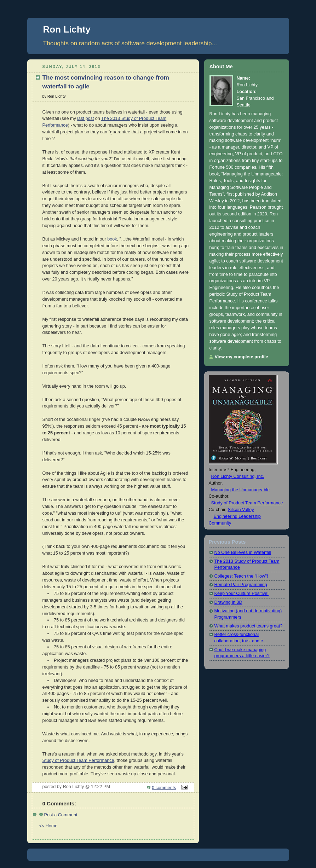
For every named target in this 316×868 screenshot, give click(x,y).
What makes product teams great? (249, 626)
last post (85, 118)
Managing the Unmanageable (240, 490)
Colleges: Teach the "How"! (241, 576)
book (112, 239)
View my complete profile (242, 357)
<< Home (48, 826)
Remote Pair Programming (241, 585)
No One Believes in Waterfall (243, 552)
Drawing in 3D (228, 602)
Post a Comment (61, 815)
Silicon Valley (241, 510)
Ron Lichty (67, 29)
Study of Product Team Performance (78, 760)
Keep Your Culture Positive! (242, 594)
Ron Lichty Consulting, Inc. (238, 476)
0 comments (164, 788)
